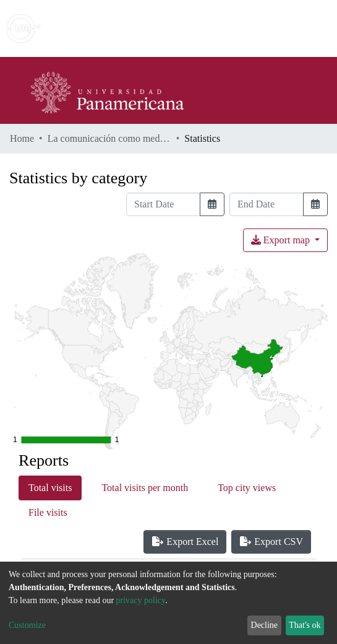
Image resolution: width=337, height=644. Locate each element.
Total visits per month (145, 488)
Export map (282, 240)
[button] (256, 28)
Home (22, 138)
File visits (48, 512)
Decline (265, 625)
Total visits (50, 488)
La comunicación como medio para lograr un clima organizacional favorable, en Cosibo (109, 138)
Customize (27, 625)
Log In (281, 28)
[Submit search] (238, 28)
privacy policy (141, 600)
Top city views (247, 488)
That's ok (305, 625)
